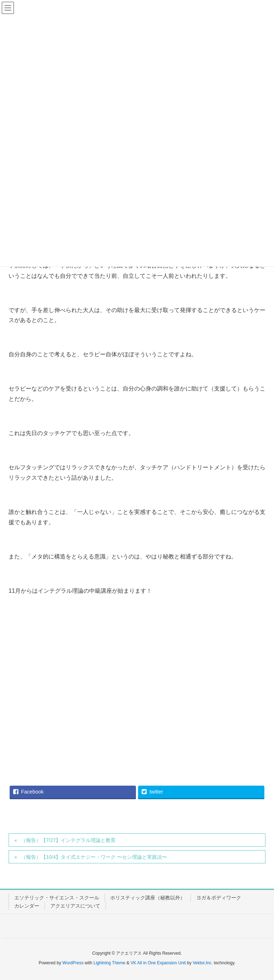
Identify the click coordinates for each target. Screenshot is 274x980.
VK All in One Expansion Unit (158, 963)
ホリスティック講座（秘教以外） (148, 898)
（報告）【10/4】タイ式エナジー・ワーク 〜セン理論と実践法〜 (94, 857)
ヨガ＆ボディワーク (219, 898)
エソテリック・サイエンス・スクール (57, 898)
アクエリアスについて (75, 906)
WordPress (73, 963)
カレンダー (27, 906)
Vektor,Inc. (203, 963)
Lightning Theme (109, 963)
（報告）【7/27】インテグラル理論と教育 (68, 840)
